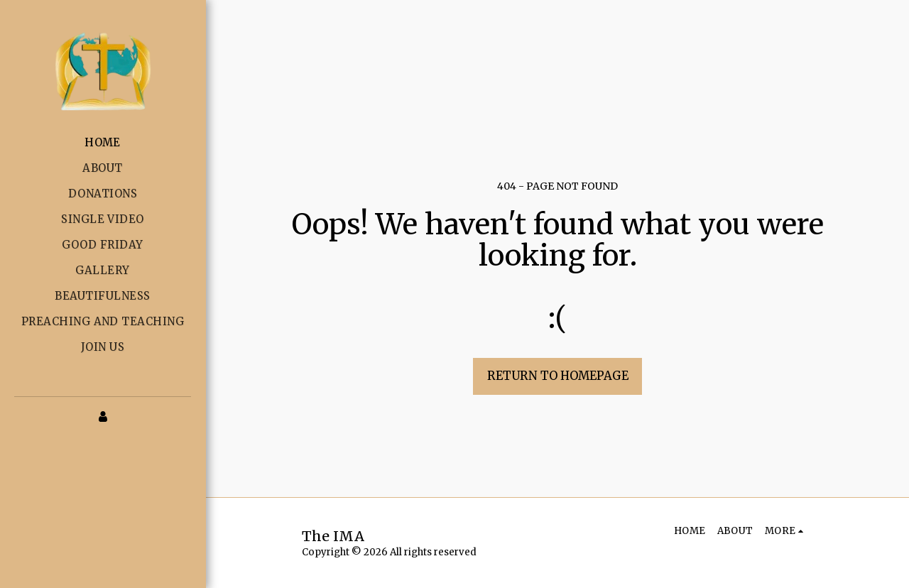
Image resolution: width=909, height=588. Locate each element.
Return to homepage (558, 376)
